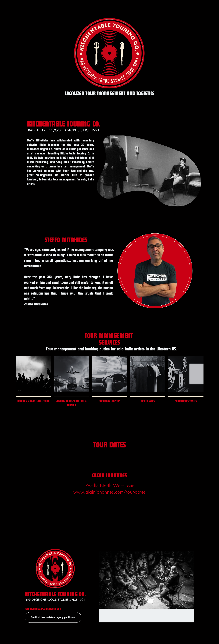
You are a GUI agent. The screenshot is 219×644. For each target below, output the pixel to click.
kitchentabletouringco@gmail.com (56, 617)
